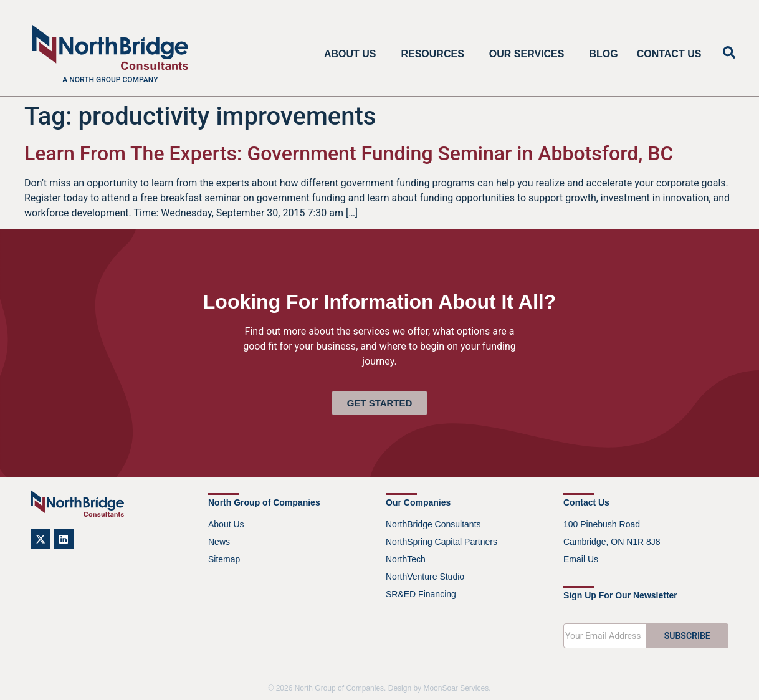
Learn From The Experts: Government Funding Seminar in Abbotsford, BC (349, 153)
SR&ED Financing (421, 594)
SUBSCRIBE (687, 636)
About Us (353, 54)
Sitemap (224, 559)
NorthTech (406, 559)
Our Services (530, 54)
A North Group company (110, 80)
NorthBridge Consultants (433, 524)
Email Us (581, 559)
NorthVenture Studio (425, 577)
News (219, 542)
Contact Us (669, 54)
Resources (435, 54)
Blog (603, 54)
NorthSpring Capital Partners (442, 542)
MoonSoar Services (456, 688)
